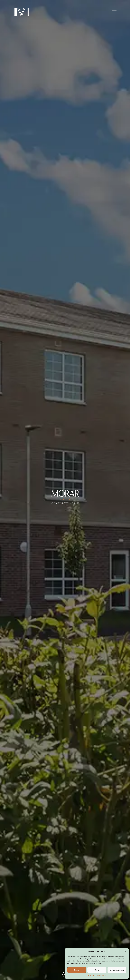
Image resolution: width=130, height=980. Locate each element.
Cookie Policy (91, 975)
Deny (97, 970)
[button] (125, 951)
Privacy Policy (101, 975)
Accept (77, 970)
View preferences (117, 970)
